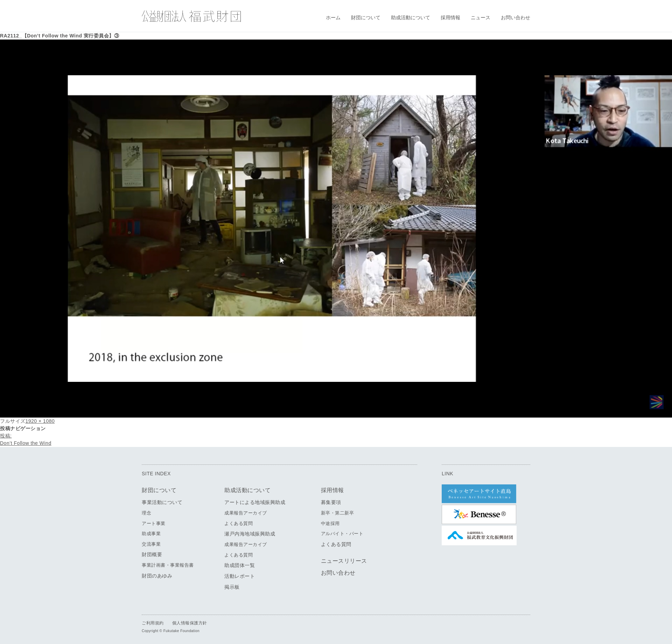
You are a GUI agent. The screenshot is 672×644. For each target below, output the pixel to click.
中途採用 (330, 523)
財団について (366, 17)
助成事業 (151, 534)
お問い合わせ (516, 17)
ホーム (333, 17)
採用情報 (450, 17)
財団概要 (152, 554)
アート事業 (154, 523)
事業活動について (162, 502)
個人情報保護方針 (190, 623)
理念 (146, 513)
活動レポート (240, 576)
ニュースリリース (344, 561)
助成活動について (411, 17)
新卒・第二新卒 (338, 513)
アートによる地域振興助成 (255, 502)
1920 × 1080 (40, 421)
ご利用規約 (153, 623)
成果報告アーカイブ (246, 513)
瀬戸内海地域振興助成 (250, 534)
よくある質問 (239, 523)
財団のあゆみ (157, 576)
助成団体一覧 (240, 565)
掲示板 (232, 587)
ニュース (481, 17)
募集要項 (331, 502)
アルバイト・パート (342, 534)
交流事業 (151, 544)
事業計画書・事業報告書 (168, 565)
